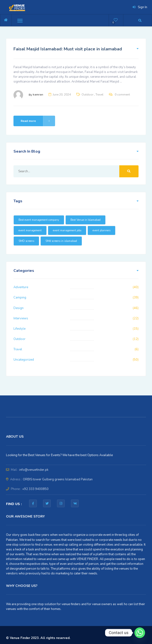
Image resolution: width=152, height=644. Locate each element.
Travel (99, 95)
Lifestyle (19, 329)
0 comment (122, 95)
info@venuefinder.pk (34, 470)
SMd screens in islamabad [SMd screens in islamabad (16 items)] (61, 241)
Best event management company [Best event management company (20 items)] (39, 220)
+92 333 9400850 (35, 489)
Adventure (21, 287)
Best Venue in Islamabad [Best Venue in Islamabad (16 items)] (85, 220)
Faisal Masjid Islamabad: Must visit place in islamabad (68, 49)
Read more (38, 121)
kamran (38, 95)
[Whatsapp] (140, 633)
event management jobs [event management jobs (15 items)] (67, 230)
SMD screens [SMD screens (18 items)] (26, 241)
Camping (20, 298)
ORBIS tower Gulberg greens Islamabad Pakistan (58, 479)
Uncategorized (24, 360)
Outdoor (87, 95)
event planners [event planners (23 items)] (101, 230)
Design (19, 308)
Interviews (21, 318)
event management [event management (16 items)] (30, 230)
